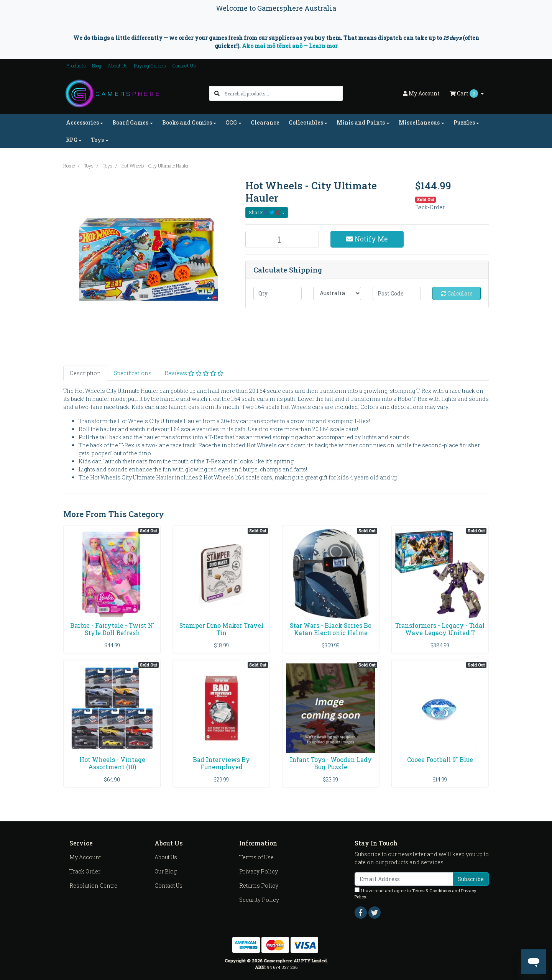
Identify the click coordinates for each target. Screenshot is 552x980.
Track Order (85, 871)
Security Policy (259, 900)
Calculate (457, 293)
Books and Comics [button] (187, 122)
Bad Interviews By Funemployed (221, 763)
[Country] (337, 293)
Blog (97, 66)
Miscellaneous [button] (419, 122)
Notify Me (367, 239)
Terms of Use (256, 857)
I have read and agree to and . (416, 894)
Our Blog (166, 871)
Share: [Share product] (265, 212)
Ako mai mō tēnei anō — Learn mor (290, 46)
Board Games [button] (130, 122)
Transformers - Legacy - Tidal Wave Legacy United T (440, 629)
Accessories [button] (82, 122)
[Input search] (283, 93)
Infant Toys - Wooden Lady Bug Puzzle (331, 763)
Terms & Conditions (431, 891)
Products (76, 66)
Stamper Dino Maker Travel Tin (221, 629)
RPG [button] (72, 140)
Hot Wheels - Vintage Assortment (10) (112, 763)
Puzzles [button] (464, 122)
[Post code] (397, 293)
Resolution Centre (93, 886)
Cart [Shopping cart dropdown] (464, 94)
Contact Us (184, 66)
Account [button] (421, 93)
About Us (117, 66)
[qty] (278, 293)
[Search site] (217, 93)
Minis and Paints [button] (361, 122)
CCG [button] (231, 122)
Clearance (265, 122)
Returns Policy (259, 886)
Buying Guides (150, 66)
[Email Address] (404, 879)
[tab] (85, 373)
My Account (85, 857)
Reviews (194, 373)
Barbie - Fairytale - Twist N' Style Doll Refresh (112, 629)
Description (85, 373)
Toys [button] (97, 140)
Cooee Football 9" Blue (440, 759)
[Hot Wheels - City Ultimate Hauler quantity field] (282, 239)
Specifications (133, 373)
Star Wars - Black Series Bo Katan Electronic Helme (331, 629)
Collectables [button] (306, 122)
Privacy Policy (259, 871)
